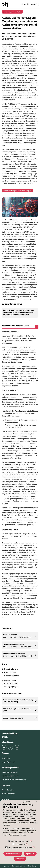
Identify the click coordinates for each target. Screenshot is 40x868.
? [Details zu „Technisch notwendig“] (31, 841)
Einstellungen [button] (33, 866)
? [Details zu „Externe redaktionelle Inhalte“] (34, 847)
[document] (20, 821)
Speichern (30, 854)
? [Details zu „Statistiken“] (27, 844)
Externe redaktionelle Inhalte (19, 847)
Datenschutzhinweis (19, 866)
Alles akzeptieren (13, 854)
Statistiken (19, 844)
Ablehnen (20, 859)
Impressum (7, 866)
